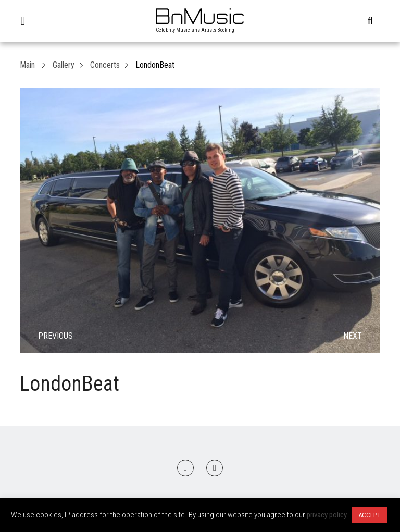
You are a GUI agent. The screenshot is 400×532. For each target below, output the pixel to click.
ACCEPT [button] (370, 515)
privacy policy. (327, 515)
